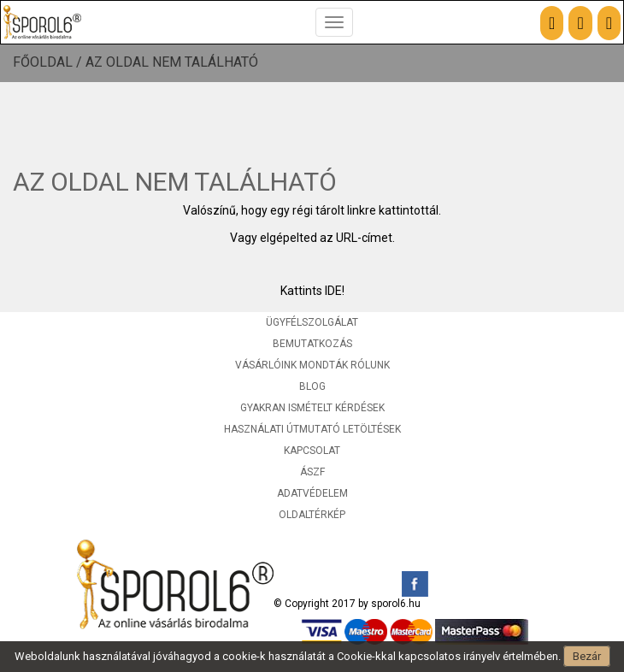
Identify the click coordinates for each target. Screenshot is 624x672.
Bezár (587, 656)
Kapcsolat (312, 451)
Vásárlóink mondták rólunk (312, 365)
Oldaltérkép (312, 515)
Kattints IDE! (312, 291)
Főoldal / (49, 62)
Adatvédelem (312, 493)
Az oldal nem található (172, 62)
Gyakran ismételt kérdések (312, 408)
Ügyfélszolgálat (312, 322)
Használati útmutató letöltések (312, 429)
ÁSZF (312, 472)
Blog (312, 386)
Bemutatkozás (312, 344)
